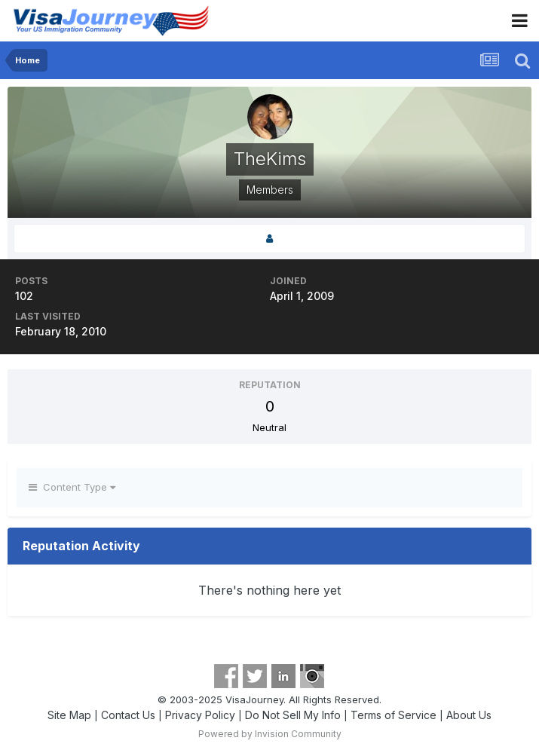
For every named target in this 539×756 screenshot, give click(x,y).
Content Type (72, 487)
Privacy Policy (200, 715)
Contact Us (128, 715)
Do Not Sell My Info (293, 715)
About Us (469, 715)
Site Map (69, 715)
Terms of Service (394, 715)
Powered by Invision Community (270, 734)
